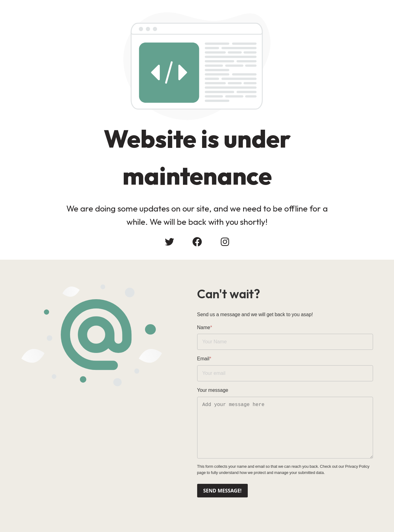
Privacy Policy (357, 466)
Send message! (222, 491)
